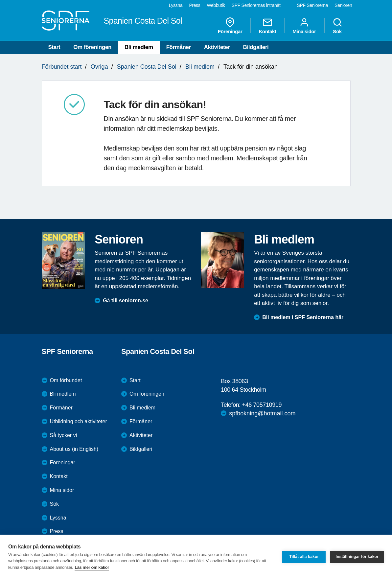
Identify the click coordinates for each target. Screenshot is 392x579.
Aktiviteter (217, 47)
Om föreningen (92, 47)
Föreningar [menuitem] (230, 26)
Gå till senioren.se (126, 301)
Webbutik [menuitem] (216, 5)
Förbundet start (62, 67)
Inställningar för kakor (357, 557)
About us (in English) (74, 449)
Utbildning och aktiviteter (79, 421)
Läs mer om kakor (92, 567)
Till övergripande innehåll (0, 0)
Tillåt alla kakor (304, 557)
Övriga (99, 67)
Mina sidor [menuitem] (304, 26)
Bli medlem (139, 47)
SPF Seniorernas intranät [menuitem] (256, 5)
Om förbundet (66, 380)
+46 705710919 (262, 405)
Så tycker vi (64, 435)
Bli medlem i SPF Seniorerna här (303, 317)
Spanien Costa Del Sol (147, 67)
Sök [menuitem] (337, 26)
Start (54, 47)
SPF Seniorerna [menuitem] (313, 5)
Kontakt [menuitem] (267, 26)
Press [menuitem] (195, 5)
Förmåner (179, 47)
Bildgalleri (256, 47)
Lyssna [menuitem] (176, 5)
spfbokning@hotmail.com (262, 413)
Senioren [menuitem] (343, 5)
